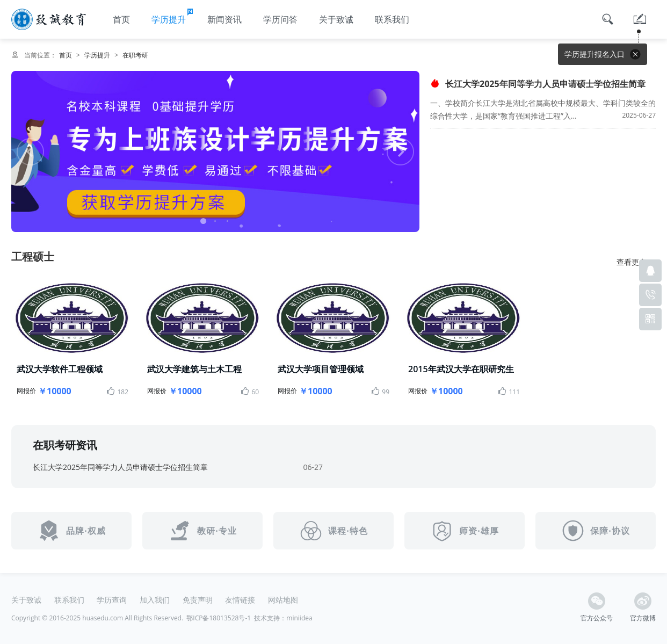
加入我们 (155, 600)
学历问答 (280, 19)
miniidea (299, 618)
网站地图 (283, 600)
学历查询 (112, 600)
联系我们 (392, 19)
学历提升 (173, 16)
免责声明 (198, 600)
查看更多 (636, 262)
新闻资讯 (224, 19)
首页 (121, 19)
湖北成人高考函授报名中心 (49, 19)
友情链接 (240, 600)
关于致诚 (336, 19)
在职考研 (135, 55)
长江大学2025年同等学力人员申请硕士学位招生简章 (538, 84)
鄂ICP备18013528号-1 (219, 618)
